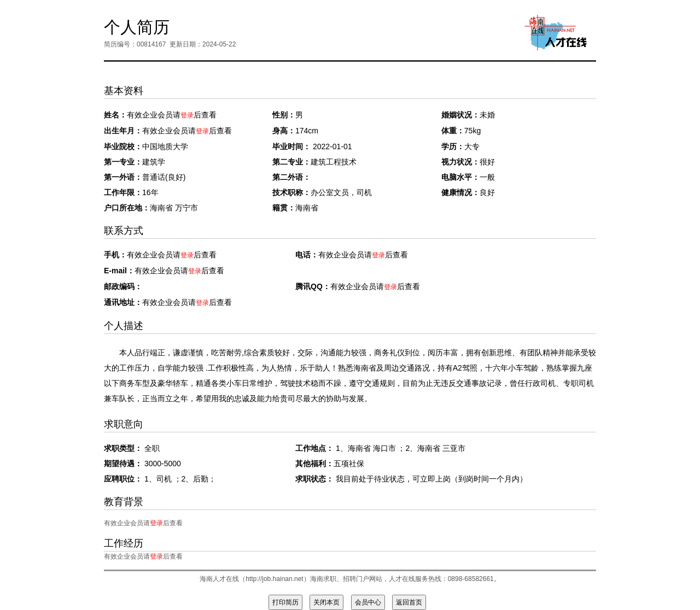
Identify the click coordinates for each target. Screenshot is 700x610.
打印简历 (285, 602)
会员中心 (368, 602)
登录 (187, 115)
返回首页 (409, 602)
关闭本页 (326, 602)
